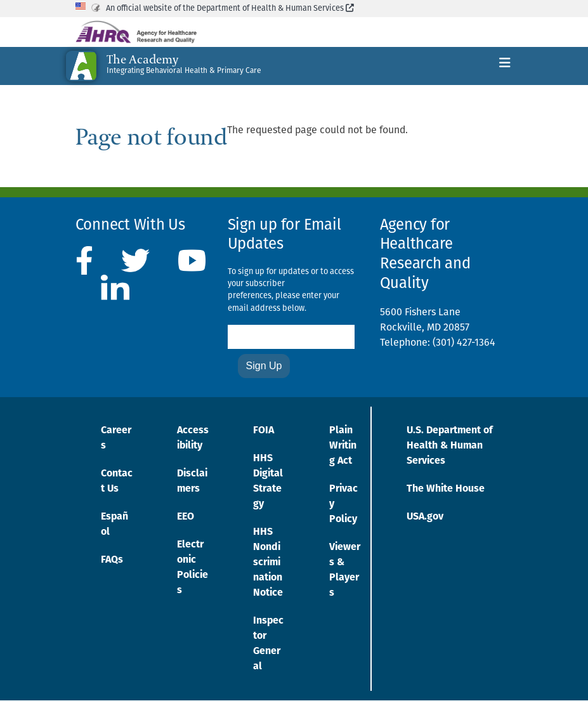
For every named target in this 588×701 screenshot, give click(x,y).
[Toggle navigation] (505, 66)
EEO (186, 517)
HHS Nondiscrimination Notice (268, 563)
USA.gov (425, 517)
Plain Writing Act (343, 446)
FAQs (112, 560)
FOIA (264, 431)
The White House (446, 489)
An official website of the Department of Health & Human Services (230, 9)
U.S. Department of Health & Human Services (450, 446)
